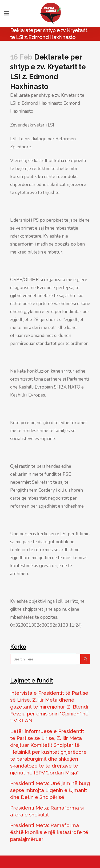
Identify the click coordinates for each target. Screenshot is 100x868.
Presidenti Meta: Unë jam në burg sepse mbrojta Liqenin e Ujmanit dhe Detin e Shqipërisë (50, 790)
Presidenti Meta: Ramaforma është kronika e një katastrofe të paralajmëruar (49, 832)
